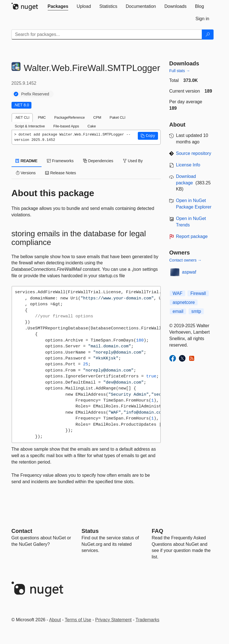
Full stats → (180, 71)
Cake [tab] (92, 126)
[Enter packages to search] (107, 35)
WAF (178, 293)
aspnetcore (184, 302)
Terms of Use (78, 620)
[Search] (208, 35)
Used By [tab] (133, 161)
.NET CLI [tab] (22, 117)
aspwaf (189, 272)
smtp (196, 311)
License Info (188, 165)
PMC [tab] (42, 117)
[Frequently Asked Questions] (158, 531)
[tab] (58, 6)
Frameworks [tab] (60, 161)
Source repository (193, 153)
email (178, 311)
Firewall (198, 293)
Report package (192, 236)
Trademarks (147, 620)
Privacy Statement (113, 620)
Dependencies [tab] (98, 161)
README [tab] (27, 161)
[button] (148, 136)
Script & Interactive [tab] (30, 126)
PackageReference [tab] (69, 117)
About (55, 620)
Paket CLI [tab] (118, 117)
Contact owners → (185, 260)
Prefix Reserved (35, 94)
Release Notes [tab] (61, 173)
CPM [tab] (97, 117)
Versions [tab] (26, 173)
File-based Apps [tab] (66, 126)
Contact (22, 531)
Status (90, 531)
